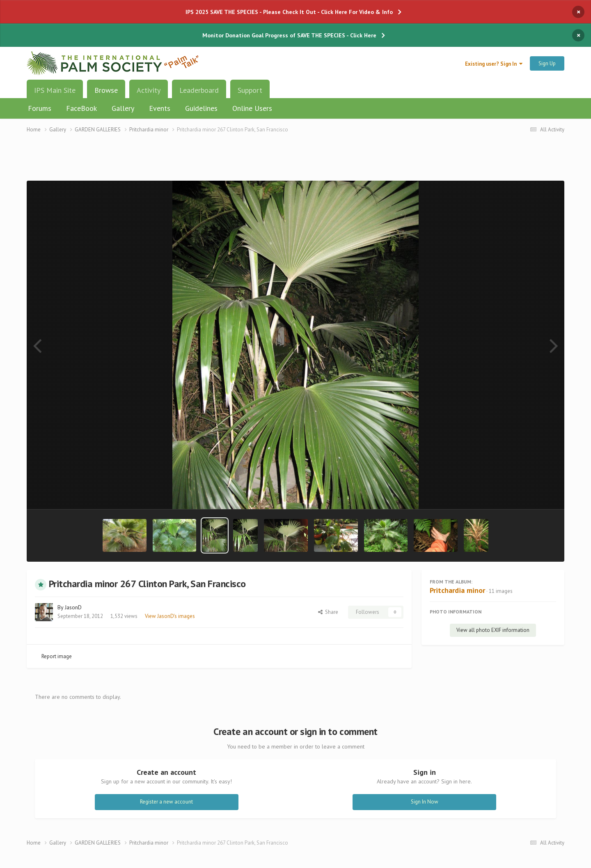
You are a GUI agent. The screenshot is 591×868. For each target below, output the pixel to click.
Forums (40, 108)
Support (250, 90)
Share (328, 612)
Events (160, 108)
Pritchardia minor (457, 590)
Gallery (123, 108)
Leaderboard (199, 90)
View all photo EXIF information (493, 630)
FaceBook (81, 108)
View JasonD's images (170, 616)
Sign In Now (425, 802)
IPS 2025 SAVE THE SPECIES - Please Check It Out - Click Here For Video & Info (289, 12)
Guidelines (201, 108)
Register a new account (166, 802)
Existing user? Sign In (494, 64)
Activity (149, 90)
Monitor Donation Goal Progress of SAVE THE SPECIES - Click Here (289, 35)
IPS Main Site (55, 90)
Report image (57, 656)
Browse (106, 93)
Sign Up (547, 63)
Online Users (252, 108)
